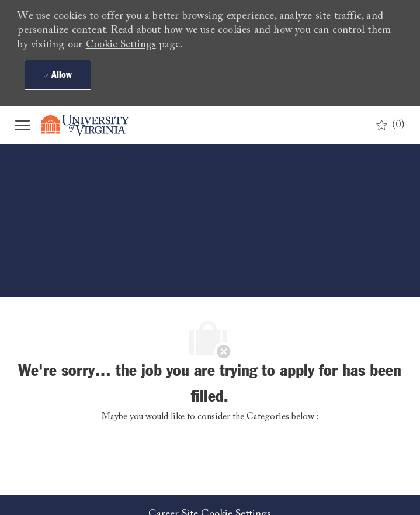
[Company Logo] (94, 125)
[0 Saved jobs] (391, 125)
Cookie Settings (121, 45)
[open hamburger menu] (22, 125)
